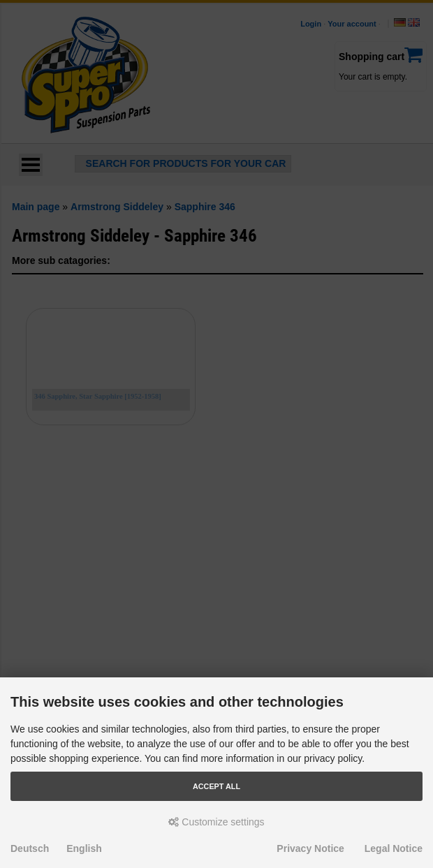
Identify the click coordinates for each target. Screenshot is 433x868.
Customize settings (216, 822)
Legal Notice (394, 848)
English (84, 848)
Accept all (216, 786)
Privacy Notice (310, 848)
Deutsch (30, 848)
